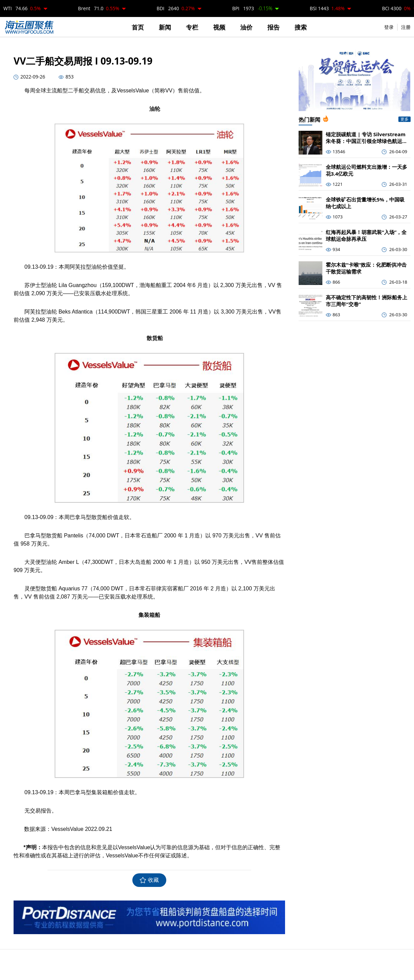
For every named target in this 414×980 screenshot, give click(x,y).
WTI (22, 8)
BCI (396, 8)
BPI (252, 8)
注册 (406, 27)
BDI (176, 8)
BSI (327, 8)
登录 (389, 27)
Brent (99, 8)
